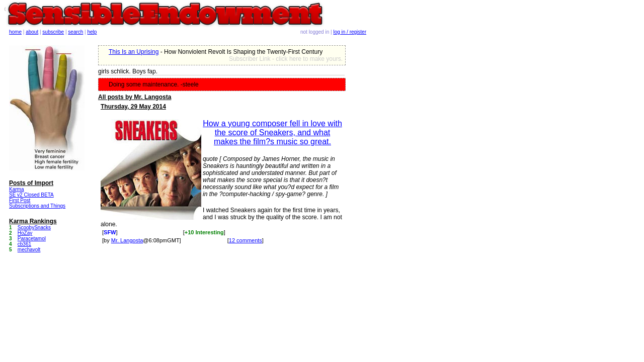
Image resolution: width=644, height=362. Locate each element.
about (32, 32)
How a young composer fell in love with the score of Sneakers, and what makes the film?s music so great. (272, 132)
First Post (20, 200)
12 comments (246, 240)
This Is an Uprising (134, 52)
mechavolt (29, 250)
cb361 (24, 244)
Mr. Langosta (127, 240)
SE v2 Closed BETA (31, 195)
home (15, 32)
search (75, 32)
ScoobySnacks (34, 228)
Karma (16, 189)
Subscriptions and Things (37, 206)
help (92, 32)
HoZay (25, 233)
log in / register (350, 32)
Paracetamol (32, 239)
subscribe (53, 32)
